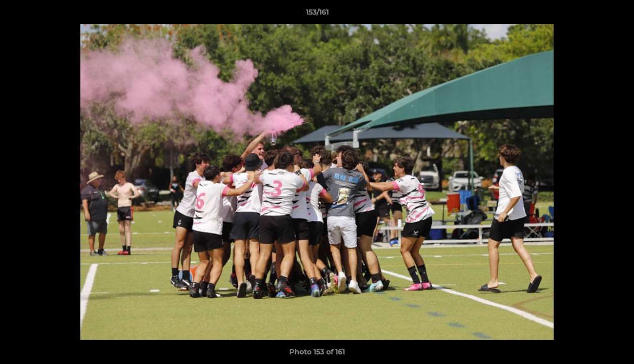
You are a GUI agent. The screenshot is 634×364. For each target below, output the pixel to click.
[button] (616, 15)
